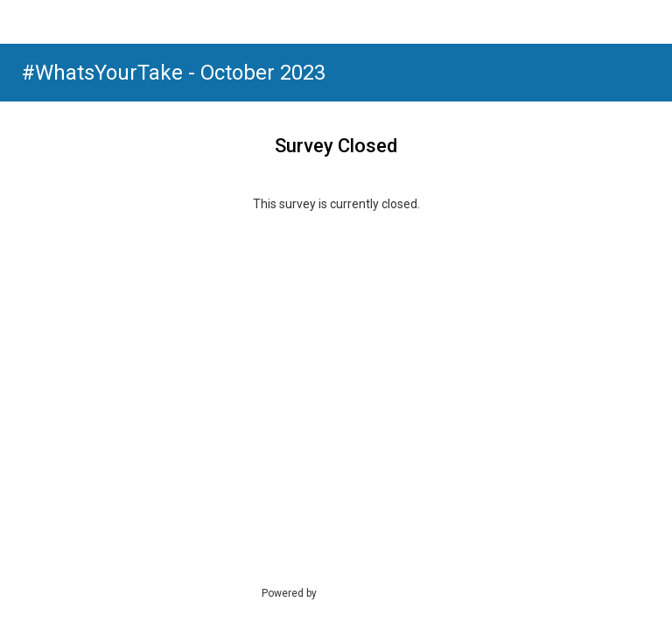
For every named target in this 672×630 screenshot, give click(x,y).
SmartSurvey (367, 592)
